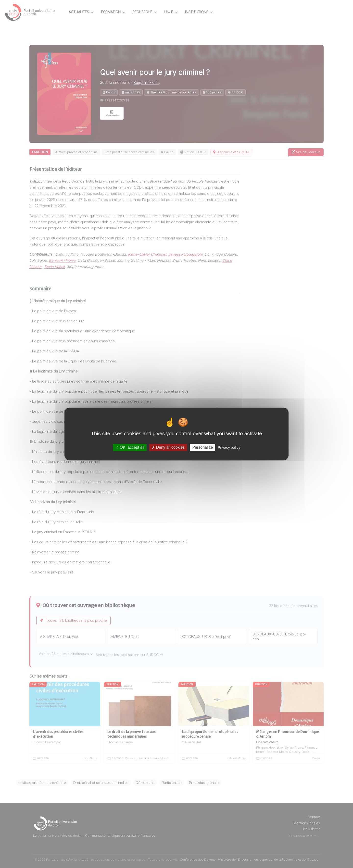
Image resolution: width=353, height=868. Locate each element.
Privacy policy (229, 447)
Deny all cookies (168, 447)
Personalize (202, 447)
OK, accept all (130, 447)
